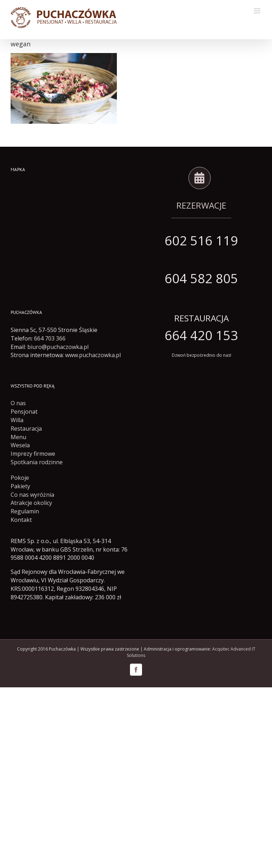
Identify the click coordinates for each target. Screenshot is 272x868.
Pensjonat (24, 412)
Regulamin (25, 511)
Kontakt (21, 520)
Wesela (20, 445)
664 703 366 (50, 338)
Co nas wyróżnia (32, 495)
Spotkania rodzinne (37, 462)
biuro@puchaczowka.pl (58, 347)
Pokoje (20, 478)
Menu (18, 437)
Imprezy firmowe (33, 454)
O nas (18, 403)
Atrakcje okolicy (31, 503)
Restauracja (26, 429)
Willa (17, 420)
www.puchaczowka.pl (93, 355)
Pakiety (20, 486)
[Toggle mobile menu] (258, 11)
